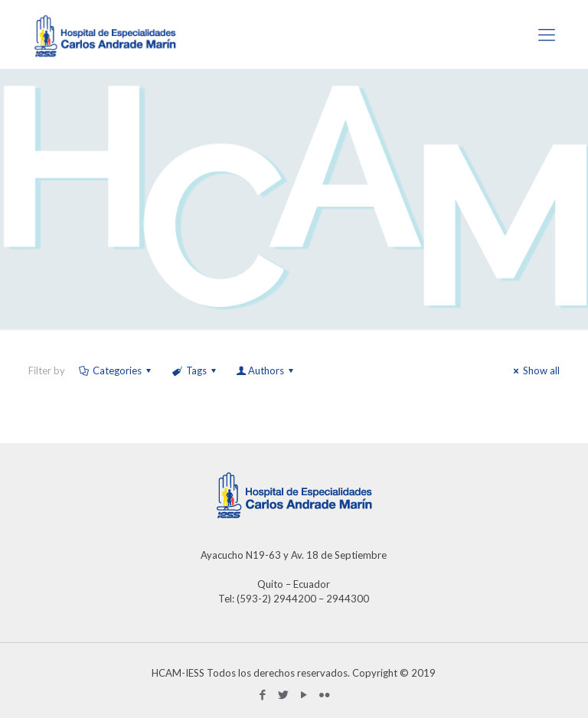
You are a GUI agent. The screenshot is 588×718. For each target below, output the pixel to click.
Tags (194, 370)
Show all (534, 370)
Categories (116, 370)
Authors (266, 370)
